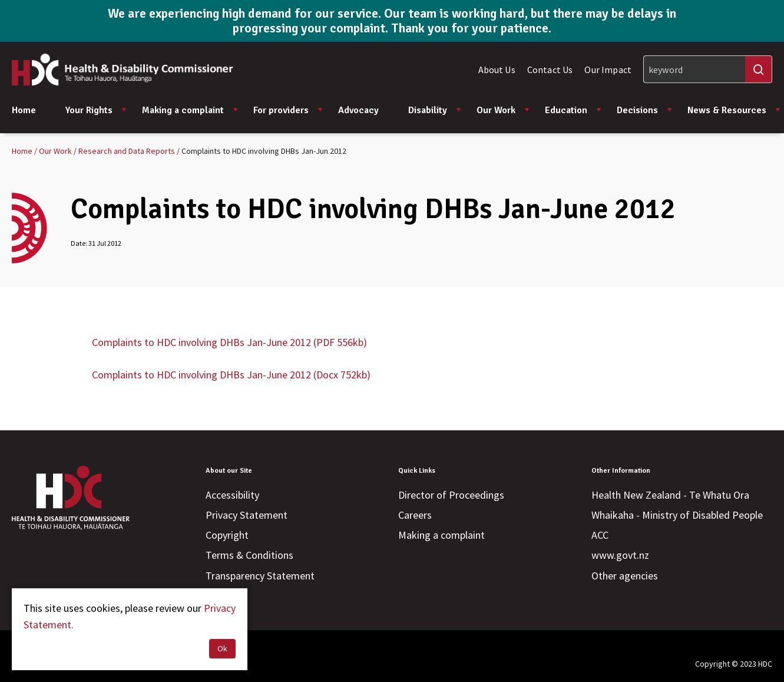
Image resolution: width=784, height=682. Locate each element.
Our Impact (608, 70)
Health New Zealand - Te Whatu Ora (670, 495)
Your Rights (96, 110)
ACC (600, 535)
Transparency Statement (260, 576)
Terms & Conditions (249, 555)
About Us (497, 70)
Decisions (645, 110)
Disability (435, 110)
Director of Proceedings (451, 495)
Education (573, 110)
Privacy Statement (247, 515)
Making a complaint (190, 110)
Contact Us (550, 70)
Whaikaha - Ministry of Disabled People (677, 515)
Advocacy (358, 110)
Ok (222, 648)
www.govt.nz (620, 555)
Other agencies (625, 576)
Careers (415, 515)
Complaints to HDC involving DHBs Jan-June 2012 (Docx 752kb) (231, 375)
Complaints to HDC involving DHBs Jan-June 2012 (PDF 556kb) (229, 342)
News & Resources (734, 110)
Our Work (503, 110)
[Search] (708, 69)
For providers (288, 110)
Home (24, 110)
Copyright (227, 535)
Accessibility (232, 495)
